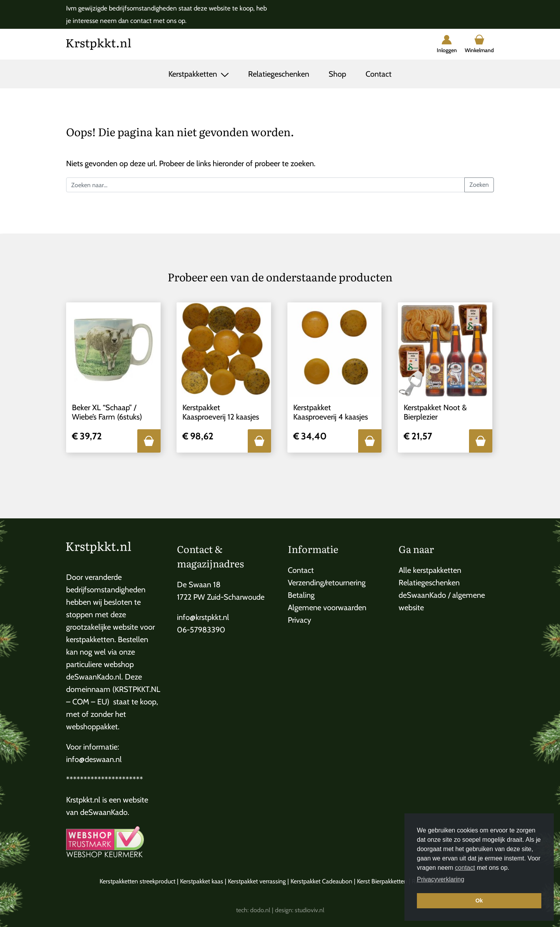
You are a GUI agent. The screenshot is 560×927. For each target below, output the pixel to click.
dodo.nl (260, 910)
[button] (149, 441)
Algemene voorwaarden (327, 607)
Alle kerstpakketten (430, 570)
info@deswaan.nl (94, 759)
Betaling (301, 595)
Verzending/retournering (327, 583)
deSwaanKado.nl (94, 677)
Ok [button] (479, 901)
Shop (337, 74)
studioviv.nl (310, 910)
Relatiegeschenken (279, 74)
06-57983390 (201, 630)
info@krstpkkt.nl (203, 617)
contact (465, 868)
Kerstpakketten (194, 74)
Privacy (299, 620)
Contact (379, 74)
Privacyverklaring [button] (441, 879)
